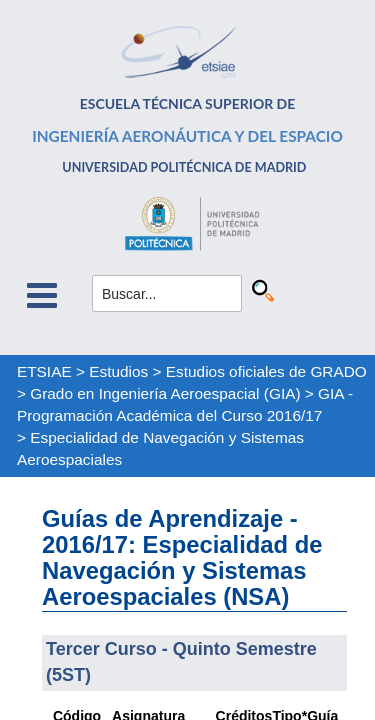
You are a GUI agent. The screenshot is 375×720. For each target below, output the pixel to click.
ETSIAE (44, 371)
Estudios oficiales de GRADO (266, 371)
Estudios (118, 371)
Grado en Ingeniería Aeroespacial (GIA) (165, 393)
